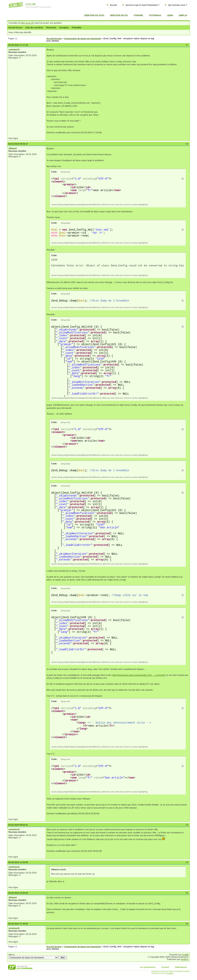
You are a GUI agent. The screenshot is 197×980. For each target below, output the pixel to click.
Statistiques (181, 967)
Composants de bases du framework (83, 38)
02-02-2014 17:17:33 (18, 45)
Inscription (64, 27)
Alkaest (13, 148)
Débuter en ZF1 (119, 15)
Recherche (51, 27)
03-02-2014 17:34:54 (18, 924)
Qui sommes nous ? (178, 5)
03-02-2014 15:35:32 (18, 893)
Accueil (113, 5)
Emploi (183, 15)
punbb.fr (185, 959)
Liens (170, 15)
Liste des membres (34, 27)
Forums (139, 15)
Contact (165, 967)
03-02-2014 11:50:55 (18, 862)
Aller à (38, 956)
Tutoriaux (155, 15)
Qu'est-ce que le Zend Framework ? (142, 5)
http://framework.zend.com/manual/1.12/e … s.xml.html (139, 675)
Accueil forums (15, 27)
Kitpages (170, 973)
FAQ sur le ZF (27, 23)
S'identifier (77, 27)
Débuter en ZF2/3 (94, 15)
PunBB (185, 955)
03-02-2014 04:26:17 (18, 144)
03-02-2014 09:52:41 (18, 825)
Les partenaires (148, 967)
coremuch (14, 50)
